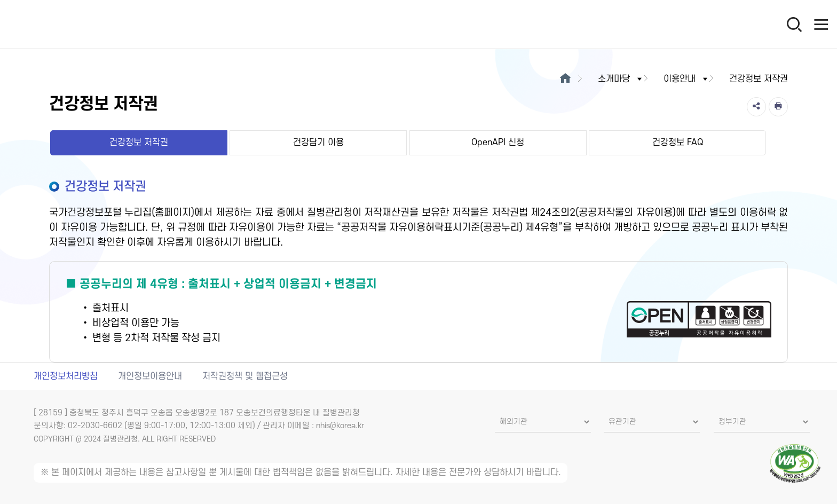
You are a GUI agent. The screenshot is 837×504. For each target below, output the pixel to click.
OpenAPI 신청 (498, 143)
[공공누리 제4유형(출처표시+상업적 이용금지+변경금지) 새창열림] (419, 312)
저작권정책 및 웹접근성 (245, 376)
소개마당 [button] (621, 79)
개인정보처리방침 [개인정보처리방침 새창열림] (66, 376)
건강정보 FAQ (678, 143)
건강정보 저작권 (139, 143)
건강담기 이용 (318, 143)
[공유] (756, 107)
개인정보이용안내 (150, 376)
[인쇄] (778, 107)
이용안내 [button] (686, 79)
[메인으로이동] (565, 79)
